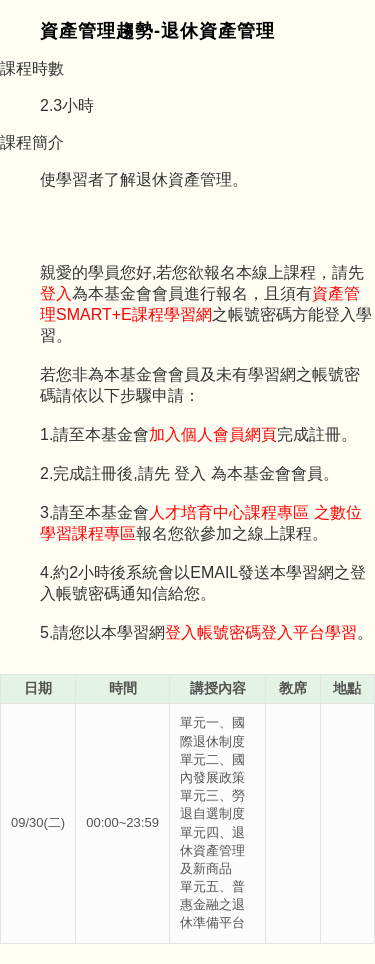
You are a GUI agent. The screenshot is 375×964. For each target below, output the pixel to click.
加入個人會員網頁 (213, 434)
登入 (56, 293)
